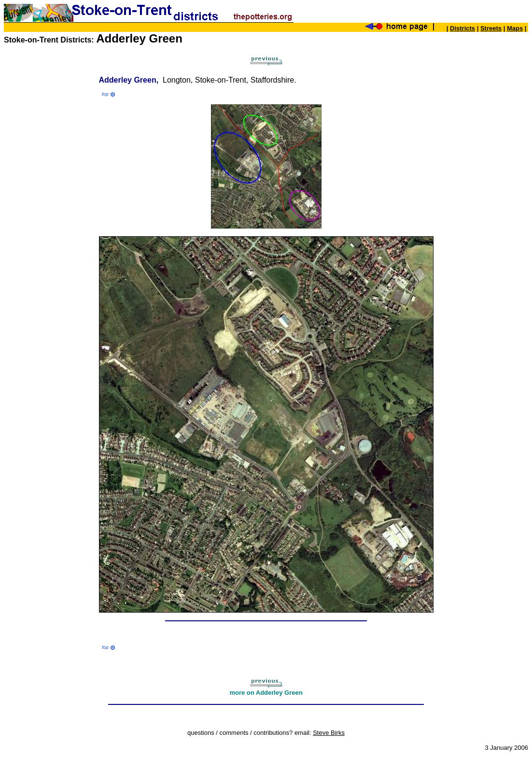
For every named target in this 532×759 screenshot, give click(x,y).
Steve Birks (329, 733)
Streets (491, 28)
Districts (462, 28)
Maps (515, 28)
